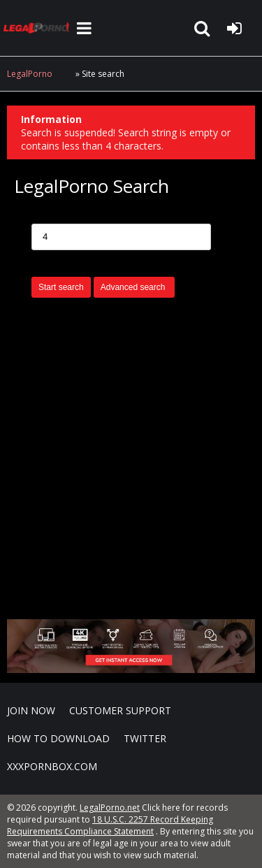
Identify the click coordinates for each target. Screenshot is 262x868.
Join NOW (31, 710)
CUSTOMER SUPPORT (120, 710)
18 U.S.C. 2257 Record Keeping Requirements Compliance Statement (110, 825)
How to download (58, 738)
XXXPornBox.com (52, 766)
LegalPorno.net (38, 28)
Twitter (145, 738)
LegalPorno (30, 74)
